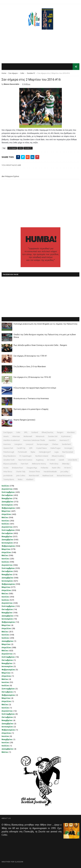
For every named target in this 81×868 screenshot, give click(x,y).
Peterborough (9, 452)
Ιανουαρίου (7, 505)
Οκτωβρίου (7, 495)
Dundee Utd (53, 437)
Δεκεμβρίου (7, 502)
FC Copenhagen (26, 456)
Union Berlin (72, 460)
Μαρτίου (6, 511)
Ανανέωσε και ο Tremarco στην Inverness (31, 399)
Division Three (35, 472)
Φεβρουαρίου (8, 508)
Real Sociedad (68, 452)
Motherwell (28, 437)
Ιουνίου (5, 521)
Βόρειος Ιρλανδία (10, 464)
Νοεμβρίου (7, 498)
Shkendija (66, 464)
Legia (57, 452)
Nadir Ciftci (56, 468)
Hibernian (16, 437)
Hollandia (44, 468)
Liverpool (30, 444)
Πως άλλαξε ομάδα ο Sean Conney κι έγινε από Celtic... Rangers (40, 345)
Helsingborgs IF (45, 452)
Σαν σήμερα (13, 73)
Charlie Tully (21, 472)
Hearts (6, 437)
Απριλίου (6, 514)
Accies (6, 468)
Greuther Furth (9, 460)
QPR (31, 448)
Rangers (60, 433)
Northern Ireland (42, 456)
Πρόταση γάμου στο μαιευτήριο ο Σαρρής (31, 409)
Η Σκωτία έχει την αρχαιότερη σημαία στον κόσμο (35, 388)
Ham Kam (25, 464)
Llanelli (61, 460)
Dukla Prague (56, 448)
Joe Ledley (64, 472)
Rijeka (33, 452)
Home (4, 73)
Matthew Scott (48, 476)
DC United (51, 460)
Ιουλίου (5, 486)
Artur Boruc (8, 472)
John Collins (21, 476)
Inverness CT (64, 440)
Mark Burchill (34, 476)
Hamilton (52, 440)
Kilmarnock (40, 437)
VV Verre (67, 468)
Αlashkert (30, 480)
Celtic (22, 73)
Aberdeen (71, 433)
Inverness (7, 444)
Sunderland (66, 444)
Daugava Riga (32, 468)
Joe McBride (8, 476)
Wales (20, 480)
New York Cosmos (25, 460)
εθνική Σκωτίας (47, 433)
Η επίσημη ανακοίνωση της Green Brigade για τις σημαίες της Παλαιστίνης (46, 324)
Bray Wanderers (10, 456)
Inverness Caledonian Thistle (34, 440)
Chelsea (55, 444)
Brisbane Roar (17, 468)
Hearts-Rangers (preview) (24, 420)
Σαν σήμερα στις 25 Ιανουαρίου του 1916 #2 (32, 377)
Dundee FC (31, 73)
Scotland (35, 433)
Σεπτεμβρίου (8, 492)
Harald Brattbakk (50, 472)
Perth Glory (54, 464)
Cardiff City (21, 448)
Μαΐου (5, 518)
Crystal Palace (41, 448)
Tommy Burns (9, 480)
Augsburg (40, 460)
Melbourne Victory (39, 464)
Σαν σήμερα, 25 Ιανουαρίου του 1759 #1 (30, 356)
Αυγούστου (7, 489)
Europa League (43, 444)
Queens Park (8, 448)
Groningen (68, 448)
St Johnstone (66, 437)
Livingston (18, 444)
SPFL (26, 433)
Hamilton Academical (12, 440)
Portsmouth (22, 452)
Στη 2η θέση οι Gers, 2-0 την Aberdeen (30, 367)
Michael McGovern (64, 476)
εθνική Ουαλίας (58, 456)
